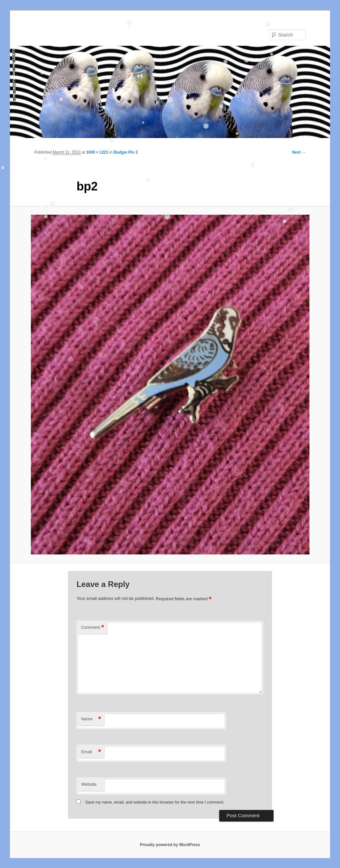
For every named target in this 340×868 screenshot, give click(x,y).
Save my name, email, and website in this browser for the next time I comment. (155, 802)
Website (89, 784)
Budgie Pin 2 (126, 152)
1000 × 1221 (97, 152)
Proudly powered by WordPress (170, 845)
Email (91, 752)
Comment (92, 628)
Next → (299, 152)
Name (91, 719)
